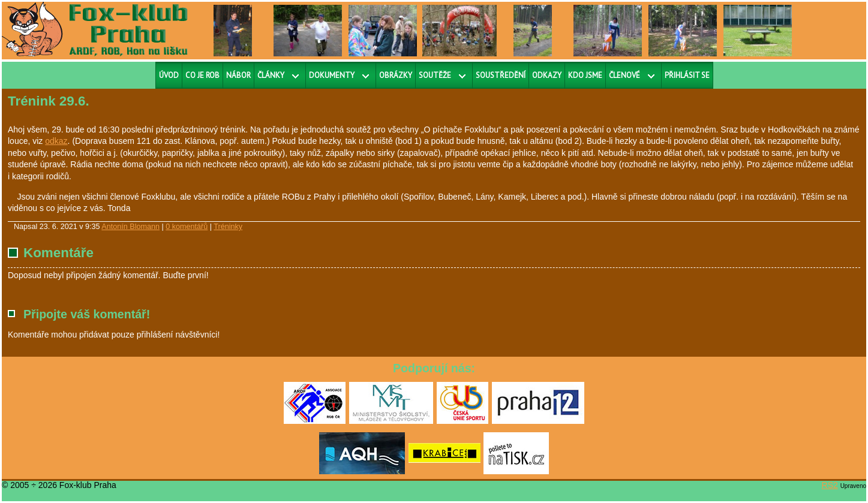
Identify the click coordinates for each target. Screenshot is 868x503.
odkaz (56, 141)
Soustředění (501, 75)
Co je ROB (202, 75)
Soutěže (435, 75)
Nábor (238, 75)
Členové (624, 75)
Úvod (169, 75)
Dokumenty (332, 75)
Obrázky (396, 75)
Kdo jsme (585, 75)
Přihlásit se (687, 75)
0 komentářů (187, 227)
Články (271, 75)
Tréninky (228, 227)
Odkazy (547, 75)
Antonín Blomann (130, 227)
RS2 (830, 485)
